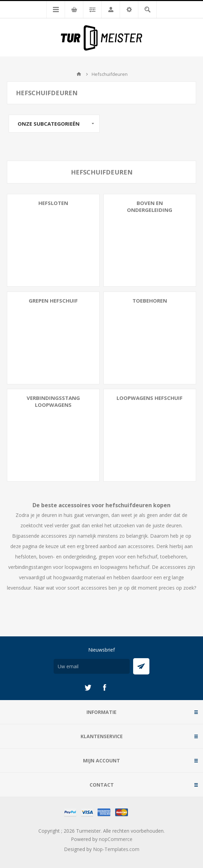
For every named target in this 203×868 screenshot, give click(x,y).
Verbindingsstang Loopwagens (53, 401)
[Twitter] (88, 688)
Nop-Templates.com (116, 849)
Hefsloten (53, 203)
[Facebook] (104, 688)
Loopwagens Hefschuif (150, 398)
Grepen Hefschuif (53, 301)
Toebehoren (150, 301)
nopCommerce (116, 839)
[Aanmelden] (92, 666)
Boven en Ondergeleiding (150, 206)
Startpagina (79, 74)
